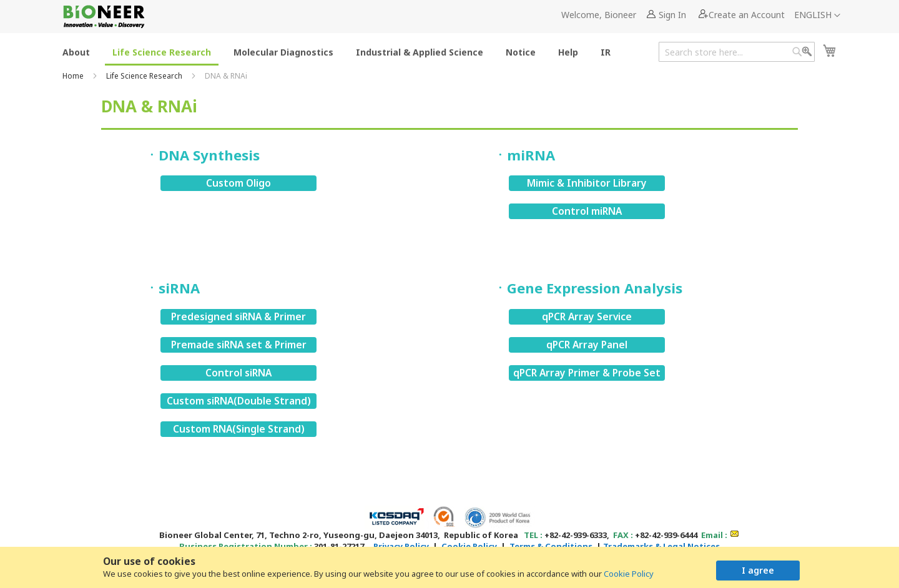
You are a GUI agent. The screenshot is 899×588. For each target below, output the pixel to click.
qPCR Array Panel (587, 345)
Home (74, 76)
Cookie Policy (629, 574)
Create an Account (747, 15)
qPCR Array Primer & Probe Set (587, 373)
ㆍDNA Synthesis (202, 155)
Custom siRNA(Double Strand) (239, 401)
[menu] (340, 51)
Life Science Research (145, 76)
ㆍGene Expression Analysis (588, 288)
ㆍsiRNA (172, 288)
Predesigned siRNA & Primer (238, 316)
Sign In (672, 15)
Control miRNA (587, 211)
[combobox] (737, 52)
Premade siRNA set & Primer (239, 345)
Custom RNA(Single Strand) (239, 429)
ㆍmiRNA (524, 155)
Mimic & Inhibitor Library (587, 183)
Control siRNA (238, 373)
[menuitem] (76, 51)
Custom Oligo (238, 183)
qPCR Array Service (587, 316)
